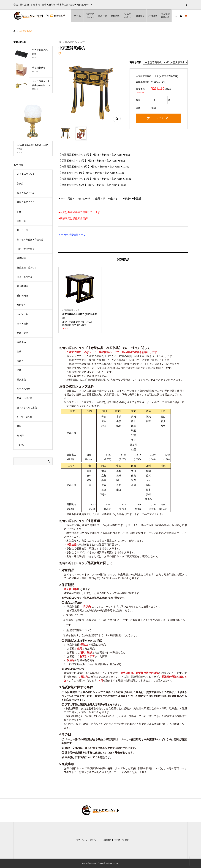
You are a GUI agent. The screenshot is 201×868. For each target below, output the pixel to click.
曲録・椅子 (22, 221)
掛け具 (20, 361)
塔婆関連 (21, 258)
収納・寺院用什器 (26, 249)
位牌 (19, 352)
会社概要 (140, 16)
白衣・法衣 (22, 324)
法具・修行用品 (25, 277)
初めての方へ (128, 16)
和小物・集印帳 (25, 417)
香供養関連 (22, 296)
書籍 (19, 426)
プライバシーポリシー (87, 840)
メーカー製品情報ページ (72, 235)
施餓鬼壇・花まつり (27, 268)
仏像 (19, 212)
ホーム (77, 16)
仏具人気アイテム (26, 193)
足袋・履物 (22, 333)
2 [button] (33, 138)
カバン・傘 (22, 314)
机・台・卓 (22, 230)
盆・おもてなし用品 (27, 408)
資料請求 (115, 16)
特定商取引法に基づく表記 (116, 840)
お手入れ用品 (24, 389)
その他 (20, 445)
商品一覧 (103, 16)
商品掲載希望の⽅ (165, 16)
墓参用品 (21, 380)
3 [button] (36, 138)
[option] (33, 129)
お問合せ (153, 16)
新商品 (20, 184)
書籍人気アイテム (26, 202)
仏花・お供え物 (25, 398)
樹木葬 (20, 436)
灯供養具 (21, 305)
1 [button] (30, 138)
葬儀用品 (21, 342)
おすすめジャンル (90, 16)
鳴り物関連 (22, 286)
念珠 (19, 370)
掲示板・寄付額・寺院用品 (30, 240)
